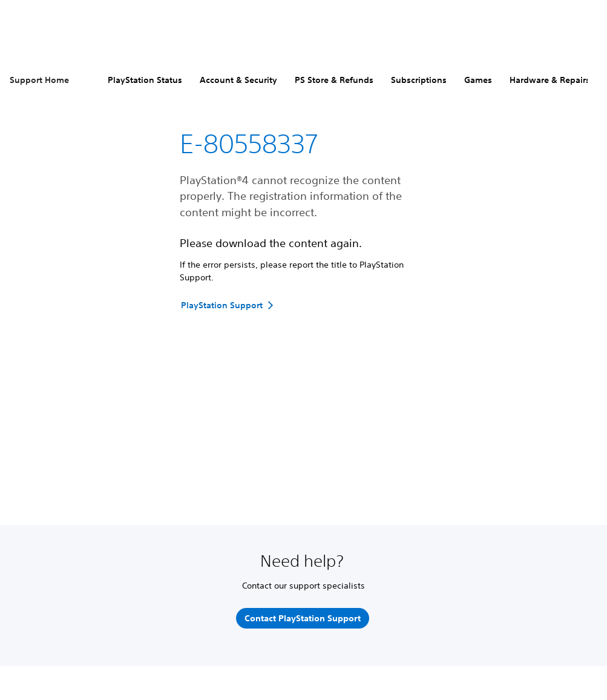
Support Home (39, 80)
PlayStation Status (145, 80)
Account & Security (238, 80)
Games (478, 80)
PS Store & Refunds (334, 80)
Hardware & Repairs (550, 80)
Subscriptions (419, 80)
